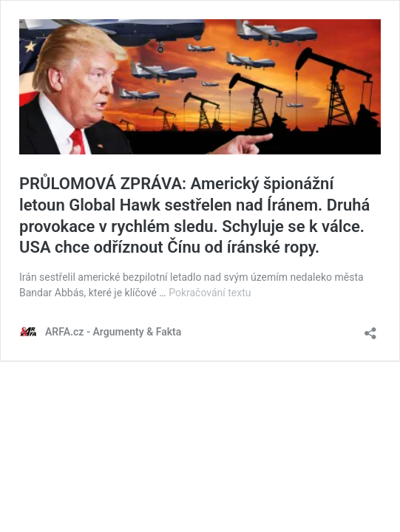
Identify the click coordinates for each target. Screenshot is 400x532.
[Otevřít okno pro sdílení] (370, 328)
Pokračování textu (210, 293)
